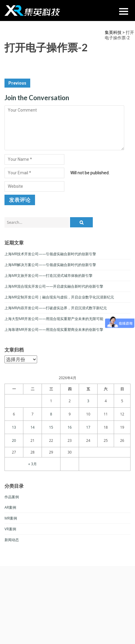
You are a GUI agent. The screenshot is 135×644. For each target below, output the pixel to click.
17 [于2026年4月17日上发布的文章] (88, 427)
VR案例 (10, 529)
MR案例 (11, 518)
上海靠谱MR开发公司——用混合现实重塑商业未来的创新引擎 (54, 329)
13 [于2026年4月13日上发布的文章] (14, 427)
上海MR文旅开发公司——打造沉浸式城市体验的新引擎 (48, 276)
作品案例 (12, 497)
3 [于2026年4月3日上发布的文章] (88, 401)
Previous (17, 83)
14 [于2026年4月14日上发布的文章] (33, 427)
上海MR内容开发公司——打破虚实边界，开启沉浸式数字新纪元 (56, 308)
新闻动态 (12, 540)
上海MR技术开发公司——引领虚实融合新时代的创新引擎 (50, 254)
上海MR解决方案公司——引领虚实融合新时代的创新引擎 (50, 265)
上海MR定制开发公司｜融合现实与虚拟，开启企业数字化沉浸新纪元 (59, 297)
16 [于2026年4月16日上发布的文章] (70, 427)
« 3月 (33, 464)
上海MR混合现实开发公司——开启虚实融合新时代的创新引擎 (54, 286)
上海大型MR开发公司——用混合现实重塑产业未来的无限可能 (54, 319)
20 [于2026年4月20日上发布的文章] (14, 440)
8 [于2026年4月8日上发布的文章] (51, 414)
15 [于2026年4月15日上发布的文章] (51, 427)
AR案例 (10, 507)
